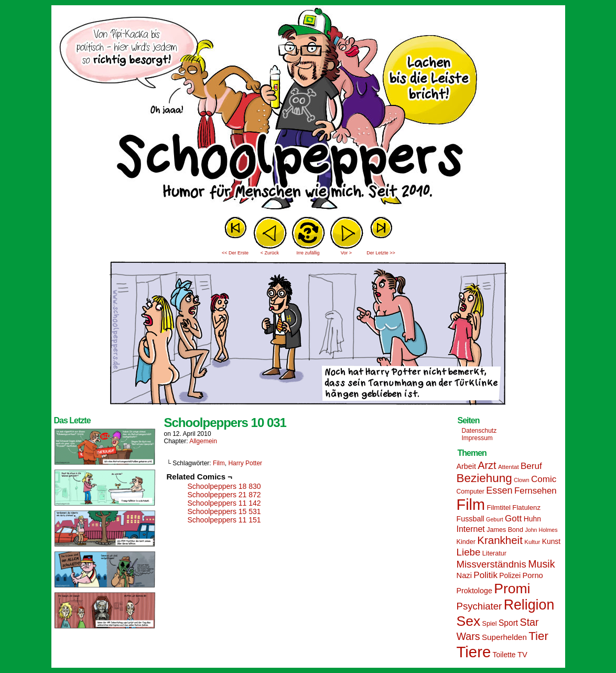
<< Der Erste (235, 253)
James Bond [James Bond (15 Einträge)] (505, 530)
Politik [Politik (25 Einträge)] (485, 575)
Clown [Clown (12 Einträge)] (522, 480)
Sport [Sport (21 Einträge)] (508, 623)
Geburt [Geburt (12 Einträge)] (495, 519)
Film (219, 463)
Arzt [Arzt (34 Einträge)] (487, 465)
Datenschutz (479, 431)
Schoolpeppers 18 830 (224, 486)
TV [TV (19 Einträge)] (522, 655)
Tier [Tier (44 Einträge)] (538, 636)
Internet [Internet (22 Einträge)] (471, 529)
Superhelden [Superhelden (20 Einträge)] (504, 637)
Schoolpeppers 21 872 (224, 495)
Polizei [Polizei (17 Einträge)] (510, 575)
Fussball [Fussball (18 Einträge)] (471, 519)
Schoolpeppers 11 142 (224, 503)
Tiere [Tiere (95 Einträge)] (474, 652)
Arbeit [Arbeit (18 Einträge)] (466, 466)
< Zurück (270, 253)
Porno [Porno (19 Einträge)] (533, 575)
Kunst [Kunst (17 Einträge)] (551, 541)
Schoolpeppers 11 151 (224, 520)
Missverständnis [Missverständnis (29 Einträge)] (491, 564)
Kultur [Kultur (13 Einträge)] (532, 542)
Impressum (477, 438)
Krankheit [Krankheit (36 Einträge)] (500, 540)
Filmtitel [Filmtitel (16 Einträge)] (499, 508)
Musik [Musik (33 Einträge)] (541, 564)
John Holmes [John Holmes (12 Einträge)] (541, 530)
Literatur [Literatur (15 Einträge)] (494, 553)
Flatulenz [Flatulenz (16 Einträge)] (526, 508)
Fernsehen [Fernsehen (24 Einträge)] (536, 491)
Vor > (346, 253)
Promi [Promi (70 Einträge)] (512, 589)
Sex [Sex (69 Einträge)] (469, 621)
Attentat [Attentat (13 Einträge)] (509, 467)
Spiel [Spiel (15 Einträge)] (490, 624)
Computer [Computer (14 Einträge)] (471, 492)
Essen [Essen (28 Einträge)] (499, 490)
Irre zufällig (308, 253)
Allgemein (203, 441)
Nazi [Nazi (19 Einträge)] (464, 575)
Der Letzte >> (381, 253)
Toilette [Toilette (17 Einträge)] (504, 655)
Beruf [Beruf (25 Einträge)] (531, 466)
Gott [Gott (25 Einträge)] (513, 519)
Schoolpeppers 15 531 (224, 511)
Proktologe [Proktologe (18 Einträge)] (474, 591)
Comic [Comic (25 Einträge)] (544, 479)
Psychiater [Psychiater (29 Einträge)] (479, 606)
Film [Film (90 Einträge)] (471, 505)
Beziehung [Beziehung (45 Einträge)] (484, 478)
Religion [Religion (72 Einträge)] (529, 605)
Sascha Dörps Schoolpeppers (308, 110)
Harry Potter (245, 463)
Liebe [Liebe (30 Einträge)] (469, 552)
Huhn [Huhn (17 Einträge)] (532, 519)
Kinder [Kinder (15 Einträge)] (466, 542)
